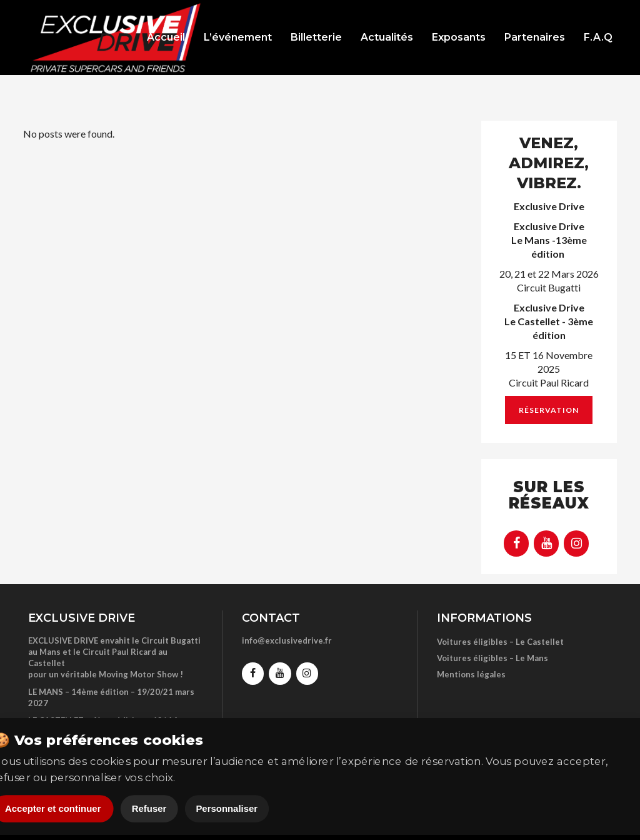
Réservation (549, 410)
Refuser (149, 809)
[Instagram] (576, 544)
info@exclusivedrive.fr (287, 640)
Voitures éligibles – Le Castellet (500, 642)
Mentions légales (471, 674)
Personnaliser (227, 809)
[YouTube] (546, 544)
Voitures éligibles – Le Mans (492, 658)
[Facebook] (516, 544)
